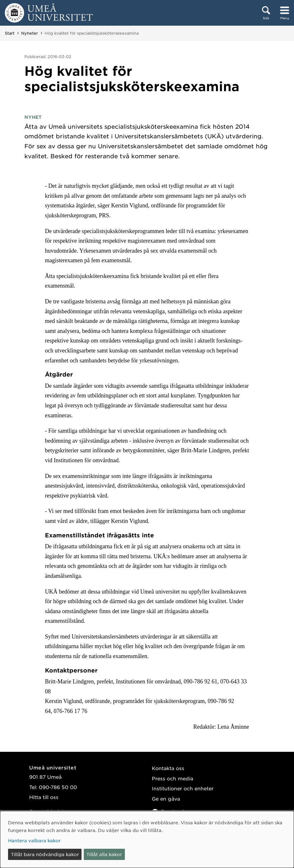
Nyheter (30, 33)
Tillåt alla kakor (104, 854)
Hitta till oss (44, 797)
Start (10, 33)
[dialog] (147, 839)
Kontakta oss (168, 768)
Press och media (173, 778)
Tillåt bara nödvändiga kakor (45, 854)
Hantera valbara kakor (34, 840)
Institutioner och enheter (183, 788)
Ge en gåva (166, 799)
